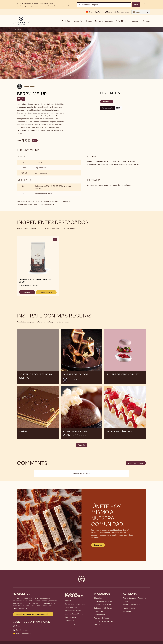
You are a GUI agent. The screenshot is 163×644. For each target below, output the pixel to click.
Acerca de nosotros (73, 611)
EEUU (118, 108)
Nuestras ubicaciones (132, 605)
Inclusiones (98, 611)
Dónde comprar (71, 624)
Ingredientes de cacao (103, 601)
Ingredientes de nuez (102, 605)
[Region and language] (104, 5)
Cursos (126, 601)
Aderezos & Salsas (101, 618)
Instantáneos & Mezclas (104, 621)
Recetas (89, 21)
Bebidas (97, 625)
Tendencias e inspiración (104, 21)
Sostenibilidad (71, 607)
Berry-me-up (107, 102)
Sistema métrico (108, 108)
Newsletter (70, 620)
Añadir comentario (136, 463)
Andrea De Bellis (74, 380)
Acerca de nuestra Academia (134, 598)
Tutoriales (127, 611)
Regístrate (98, 545)
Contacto (146, 21)
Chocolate (98, 598)
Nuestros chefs (129, 608)
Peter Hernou (30, 86)
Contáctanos (70, 617)
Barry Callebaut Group (74, 614)
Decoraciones (99, 615)
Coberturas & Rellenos (103, 608)
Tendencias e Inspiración (75, 604)
